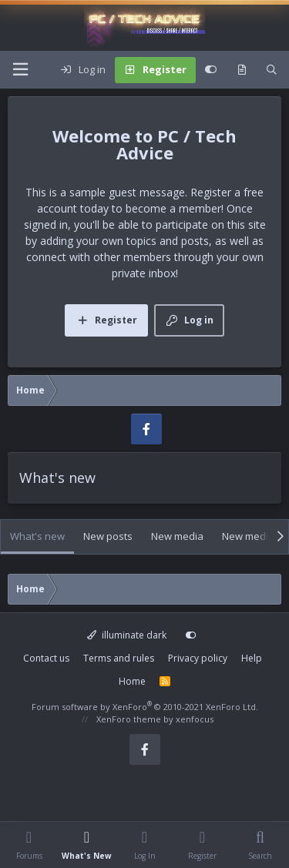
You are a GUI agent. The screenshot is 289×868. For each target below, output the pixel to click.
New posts (108, 536)
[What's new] (242, 70)
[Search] (272, 70)
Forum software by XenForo (145, 707)
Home (132, 681)
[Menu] (20, 70)
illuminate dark (127, 635)
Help (252, 658)
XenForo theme (129, 719)
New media (177, 536)
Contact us (46, 658)
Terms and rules (119, 658)
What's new (37, 536)
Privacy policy (198, 658)
